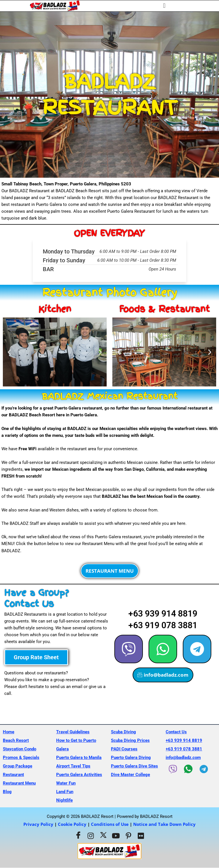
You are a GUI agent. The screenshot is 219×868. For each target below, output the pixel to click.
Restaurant (13, 775)
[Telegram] (204, 769)
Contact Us (176, 732)
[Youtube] (116, 836)
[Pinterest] (128, 836)
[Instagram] (91, 836)
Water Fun (66, 783)
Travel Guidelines (73, 732)
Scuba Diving (123, 732)
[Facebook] (78, 836)
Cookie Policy (72, 824)
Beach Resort (16, 740)
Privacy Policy (38, 824)
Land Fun (65, 792)
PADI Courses (124, 749)
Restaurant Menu (19, 783)
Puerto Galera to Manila (79, 758)
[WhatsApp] (188, 769)
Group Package (18, 766)
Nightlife (64, 800)
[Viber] (173, 769)
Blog (7, 792)
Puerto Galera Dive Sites (134, 766)
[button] (164, 6)
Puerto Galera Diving (131, 758)
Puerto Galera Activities (79, 775)
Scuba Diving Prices (130, 740)
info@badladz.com (183, 758)
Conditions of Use (110, 824)
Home (9, 732)
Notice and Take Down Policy (164, 824)
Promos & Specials (21, 758)
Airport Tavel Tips (73, 766)
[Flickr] (141, 836)
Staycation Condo (20, 749)
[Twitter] (103, 836)
